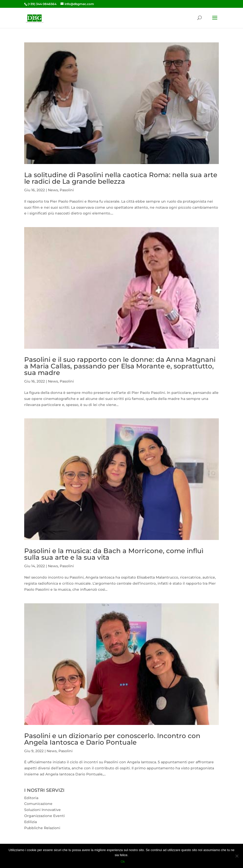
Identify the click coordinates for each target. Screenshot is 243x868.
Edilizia (31, 822)
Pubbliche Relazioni (42, 828)
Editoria (31, 798)
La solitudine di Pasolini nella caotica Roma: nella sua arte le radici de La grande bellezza (121, 178)
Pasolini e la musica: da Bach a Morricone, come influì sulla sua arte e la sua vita (114, 554)
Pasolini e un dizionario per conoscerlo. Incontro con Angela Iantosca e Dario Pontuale (112, 739)
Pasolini (67, 190)
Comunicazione (38, 804)
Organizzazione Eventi (44, 816)
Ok (123, 862)
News (53, 190)
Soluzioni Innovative (42, 810)
